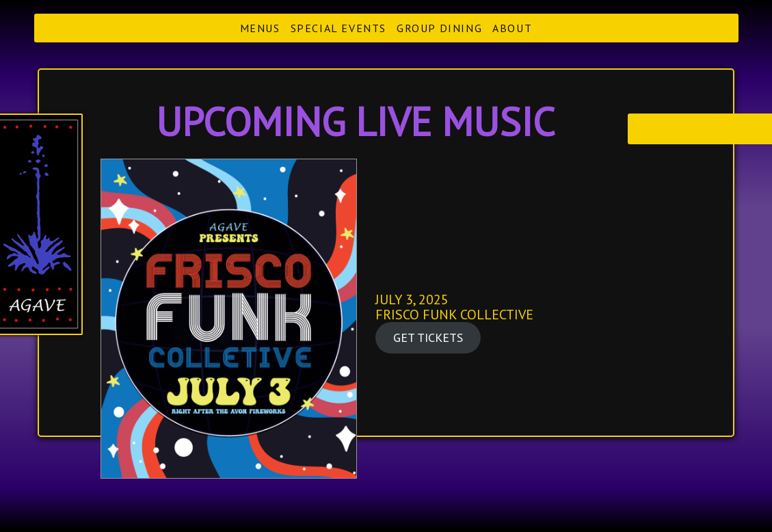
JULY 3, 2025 (412, 300)
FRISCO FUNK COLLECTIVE (454, 315)
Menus (260, 28)
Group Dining (439, 28)
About (512, 28)
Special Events (338, 28)
